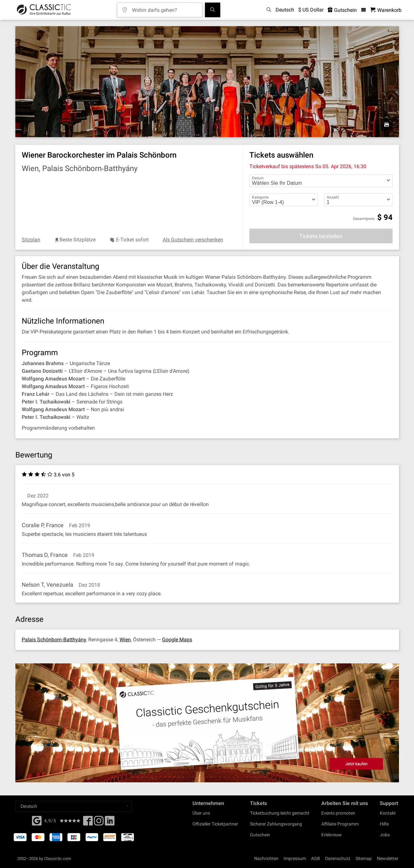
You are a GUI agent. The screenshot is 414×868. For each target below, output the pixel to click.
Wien (125, 640)
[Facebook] (37, 820)
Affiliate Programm (340, 824)
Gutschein (260, 835)
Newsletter (388, 858)
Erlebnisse (331, 835)
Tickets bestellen (321, 236)
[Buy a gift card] (207, 723)
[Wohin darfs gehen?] (164, 8)
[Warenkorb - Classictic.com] (386, 10)
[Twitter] (99, 823)
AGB (316, 858)
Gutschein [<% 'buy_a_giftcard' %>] (342, 10)
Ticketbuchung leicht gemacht (280, 813)
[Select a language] (73, 806)
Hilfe (384, 824)
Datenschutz (338, 858)
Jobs (385, 835)
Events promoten (338, 813)
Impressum (295, 858)
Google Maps (177, 640)
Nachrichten (266, 858)
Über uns (201, 813)
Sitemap (364, 858)
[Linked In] (110, 823)
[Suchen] (213, 10)
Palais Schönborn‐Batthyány (54, 640)
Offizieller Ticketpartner (215, 824)
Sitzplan (31, 240)
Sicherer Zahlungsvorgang (276, 824)
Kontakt (388, 813)
